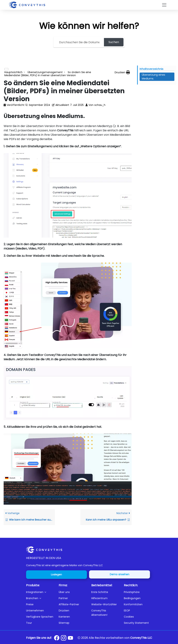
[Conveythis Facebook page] (57, 638)
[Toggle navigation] (164, 5)
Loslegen (56, 575)
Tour (29, 623)
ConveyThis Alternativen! (99, 613)
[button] (40, 592)
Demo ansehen (120, 574)
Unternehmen (35, 611)
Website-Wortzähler (104, 604)
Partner (63, 598)
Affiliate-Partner (69, 604)
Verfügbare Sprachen (40, 617)
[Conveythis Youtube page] (70, 638)
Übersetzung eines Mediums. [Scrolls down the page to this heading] (153, 77)
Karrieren (64, 617)
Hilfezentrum (99, 598)
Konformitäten (133, 604)
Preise (30, 604)
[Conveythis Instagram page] (64, 638)
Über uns (64, 592)
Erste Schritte (100, 592)
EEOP (127, 611)
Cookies (129, 617)
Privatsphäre (132, 592)
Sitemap (64, 623)
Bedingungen (132, 598)
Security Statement (136, 623)
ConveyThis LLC (141, 638)
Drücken (64, 611)
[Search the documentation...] (79, 42)
